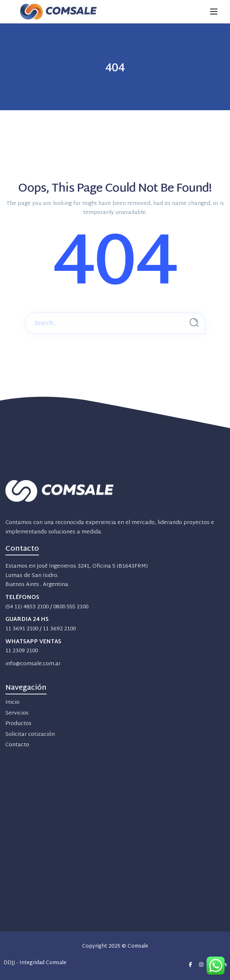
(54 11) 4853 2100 (27, 607)
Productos (18, 724)
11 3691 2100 (22, 629)
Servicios (17, 713)
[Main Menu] (214, 12)
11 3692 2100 (59, 629)
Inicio (12, 702)
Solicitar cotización (30, 735)
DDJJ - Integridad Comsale (35, 963)
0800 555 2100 (71, 607)
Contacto (17, 745)
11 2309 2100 (22, 651)
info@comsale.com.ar (33, 664)
